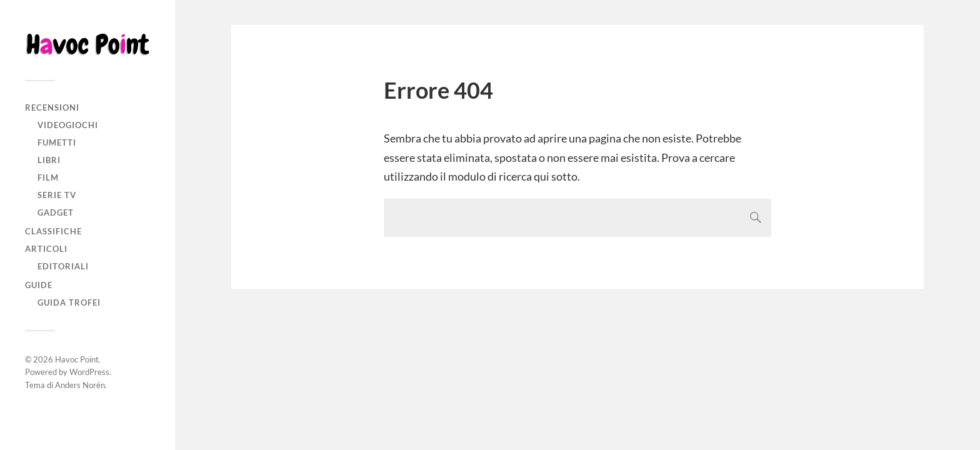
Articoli (46, 249)
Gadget (56, 212)
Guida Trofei (69, 302)
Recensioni (52, 107)
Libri (49, 160)
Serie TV (57, 195)
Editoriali (63, 266)
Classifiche (53, 231)
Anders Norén (80, 385)
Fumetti (57, 142)
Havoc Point (77, 359)
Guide (39, 285)
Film (48, 177)
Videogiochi (68, 125)
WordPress (89, 372)
